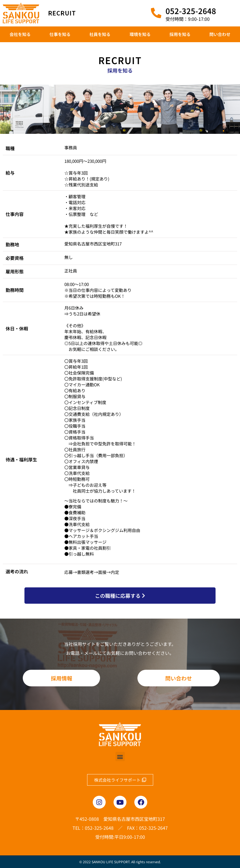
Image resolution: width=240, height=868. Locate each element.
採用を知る (180, 34)
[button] (120, 757)
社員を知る (100, 34)
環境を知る (140, 34)
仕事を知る (60, 34)
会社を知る (20, 34)
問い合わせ (220, 34)
